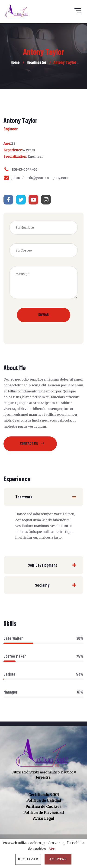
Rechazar (28, 859)
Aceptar (58, 859)
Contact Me (29, 443)
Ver (52, 849)
